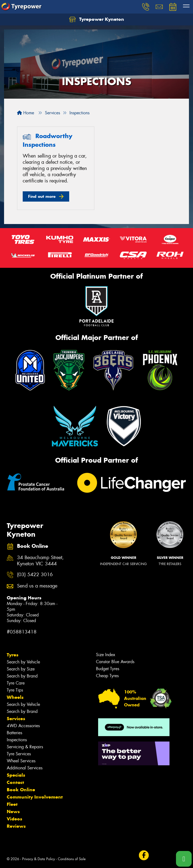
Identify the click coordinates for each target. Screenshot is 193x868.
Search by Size (21, 669)
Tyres (13, 655)
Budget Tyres (108, 669)
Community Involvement (35, 797)
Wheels (15, 697)
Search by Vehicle (23, 662)
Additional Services (25, 768)
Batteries (14, 733)
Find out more (42, 196)
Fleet (12, 804)
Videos (14, 819)
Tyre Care (16, 683)
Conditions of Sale (72, 859)
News (13, 812)
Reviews (16, 826)
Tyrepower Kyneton (97, 19)
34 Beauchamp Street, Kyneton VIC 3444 (40, 561)
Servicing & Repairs (25, 747)
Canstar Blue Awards (115, 662)
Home (26, 113)
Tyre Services (19, 754)
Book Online (21, 790)
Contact (15, 782)
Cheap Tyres (107, 676)
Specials (16, 775)
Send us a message (37, 586)
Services (16, 719)
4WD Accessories (23, 726)
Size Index (106, 655)
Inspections (17, 740)
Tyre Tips (15, 690)
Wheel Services (21, 761)
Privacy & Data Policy (39, 859)
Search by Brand (22, 676)
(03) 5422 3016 (35, 575)
